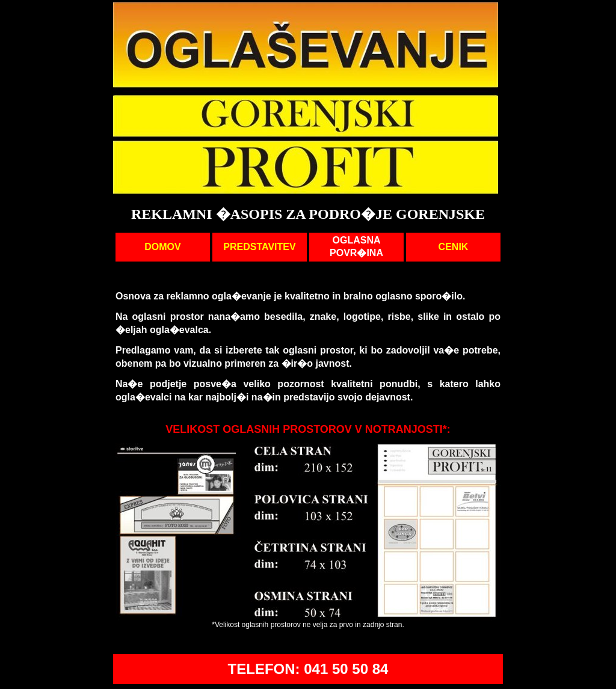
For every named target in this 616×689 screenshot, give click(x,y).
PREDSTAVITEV (259, 247)
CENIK (454, 247)
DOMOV (162, 247)
